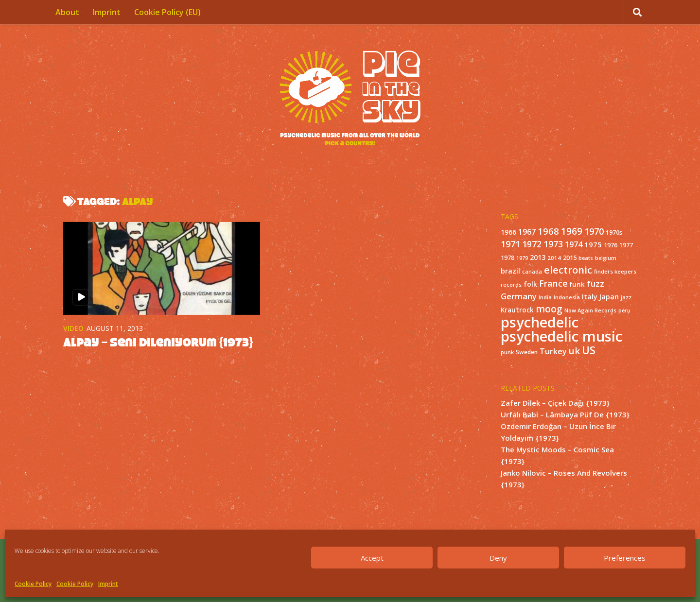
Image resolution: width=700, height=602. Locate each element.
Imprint (108, 584)
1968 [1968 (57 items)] (548, 231)
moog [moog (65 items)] (549, 309)
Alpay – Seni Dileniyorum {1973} (158, 342)
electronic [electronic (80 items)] (568, 270)
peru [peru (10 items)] (624, 310)
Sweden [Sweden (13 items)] (527, 352)
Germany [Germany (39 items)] (519, 296)
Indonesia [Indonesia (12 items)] (567, 297)
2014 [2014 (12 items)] (554, 258)
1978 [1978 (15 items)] (507, 258)
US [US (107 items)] (589, 350)
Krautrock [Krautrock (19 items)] (517, 310)
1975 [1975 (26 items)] (593, 244)
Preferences (625, 558)
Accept (372, 558)
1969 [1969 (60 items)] (572, 231)
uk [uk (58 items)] (574, 351)
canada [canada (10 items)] (532, 272)
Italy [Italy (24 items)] (590, 296)
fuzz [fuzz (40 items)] (595, 284)
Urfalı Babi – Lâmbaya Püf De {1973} (565, 414)
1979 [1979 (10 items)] (522, 258)
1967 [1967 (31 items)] (527, 232)
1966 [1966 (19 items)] (508, 232)
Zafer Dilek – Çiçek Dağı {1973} (555, 403)
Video (73, 328)
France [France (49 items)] (553, 283)
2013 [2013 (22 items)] (538, 257)
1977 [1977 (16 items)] (626, 245)
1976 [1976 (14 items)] (611, 245)
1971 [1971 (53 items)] (510, 244)
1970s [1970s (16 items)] (614, 232)
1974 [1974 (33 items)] (574, 244)
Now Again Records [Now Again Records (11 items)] (590, 310)
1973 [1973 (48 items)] (553, 244)
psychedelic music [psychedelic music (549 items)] (561, 336)
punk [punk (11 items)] (507, 352)
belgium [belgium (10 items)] (606, 258)
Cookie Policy (33, 584)
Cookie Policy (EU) (167, 12)
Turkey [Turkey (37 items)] (553, 351)
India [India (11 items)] (545, 297)
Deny (498, 558)
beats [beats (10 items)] (586, 258)
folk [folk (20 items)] (530, 284)
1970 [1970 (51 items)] (594, 231)
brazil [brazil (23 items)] (510, 271)
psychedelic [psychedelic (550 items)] (540, 322)
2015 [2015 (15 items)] (570, 258)
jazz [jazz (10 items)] (626, 297)
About (67, 12)
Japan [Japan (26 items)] (609, 296)
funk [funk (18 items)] (577, 284)
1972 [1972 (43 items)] (532, 244)
